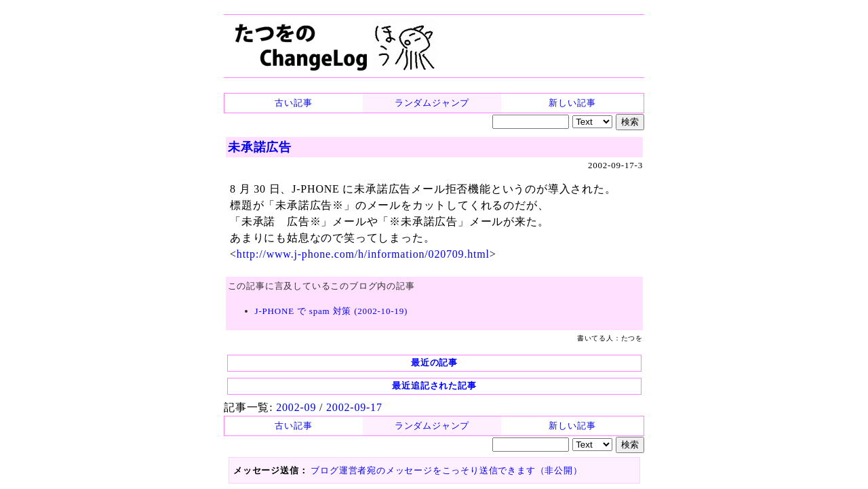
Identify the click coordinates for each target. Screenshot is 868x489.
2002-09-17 (354, 407)
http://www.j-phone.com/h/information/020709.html (363, 254)
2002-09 (296, 407)
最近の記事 (434, 363)
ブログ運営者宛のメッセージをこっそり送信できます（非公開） (446, 470)
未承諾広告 (260, 147)
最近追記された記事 (434, 386)
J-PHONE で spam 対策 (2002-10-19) (331, 311)
